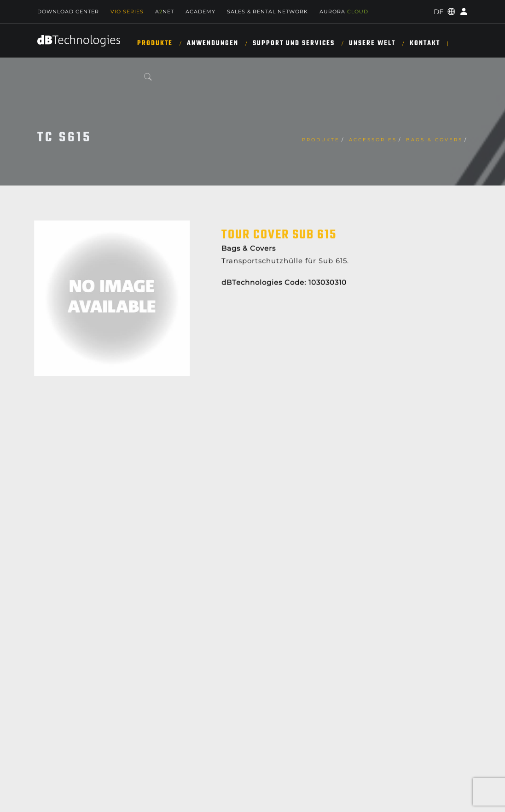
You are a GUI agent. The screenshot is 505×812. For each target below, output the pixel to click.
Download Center (68, 12)
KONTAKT (425, 43)
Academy (200, 12)
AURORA (344, 12)
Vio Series (127, 12)
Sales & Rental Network (267, 12)
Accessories (373, 140)
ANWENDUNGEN (213, 43)
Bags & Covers (434, 140)
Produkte (155, 43)
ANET (165, 12)
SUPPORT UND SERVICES (294, 43)
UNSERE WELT (372, 43)
